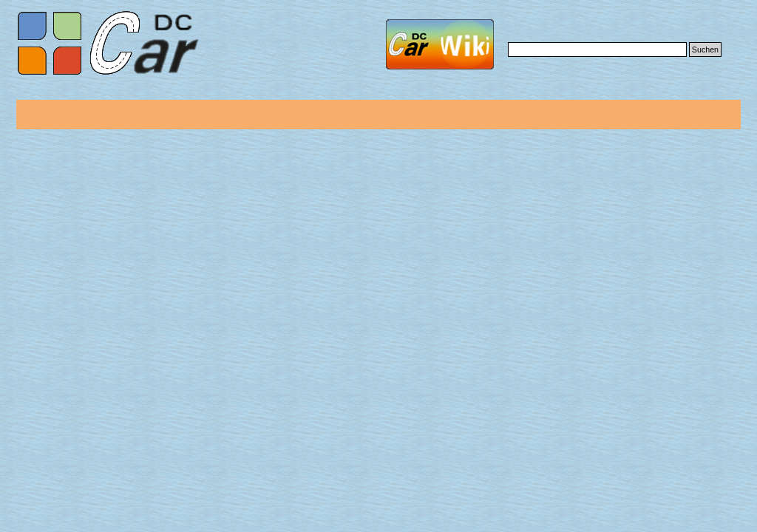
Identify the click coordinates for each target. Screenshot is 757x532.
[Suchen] (597, 50)
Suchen (705, 50)
